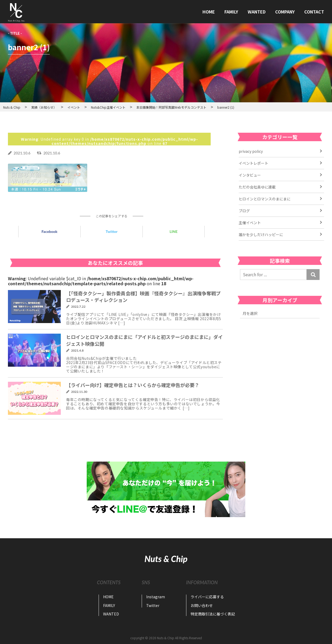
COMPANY (285, 12)
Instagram (156, 597)
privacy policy (251, 151)
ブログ (244, 211)
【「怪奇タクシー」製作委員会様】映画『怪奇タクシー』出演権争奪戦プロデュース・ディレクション (143, 296)
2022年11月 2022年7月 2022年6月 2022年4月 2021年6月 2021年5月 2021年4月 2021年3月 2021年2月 (280, 313)
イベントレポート (253, 163)
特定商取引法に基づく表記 (213, 614)
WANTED (257, 12)
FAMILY (231, 12)
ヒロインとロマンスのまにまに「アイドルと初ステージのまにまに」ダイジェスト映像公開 (144, 340)
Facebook (49, 231)
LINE (173, 231)
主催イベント (250, 223)
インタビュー (250, 175)
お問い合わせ (202, 605)
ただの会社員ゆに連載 (257, 187)
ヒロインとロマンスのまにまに (265, 199)
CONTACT (314, 12)
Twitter (112, 231)
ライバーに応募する (207, 597)
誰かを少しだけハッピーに (261, 234)
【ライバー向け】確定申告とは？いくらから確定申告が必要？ (133, 385)
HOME (209, 12)
